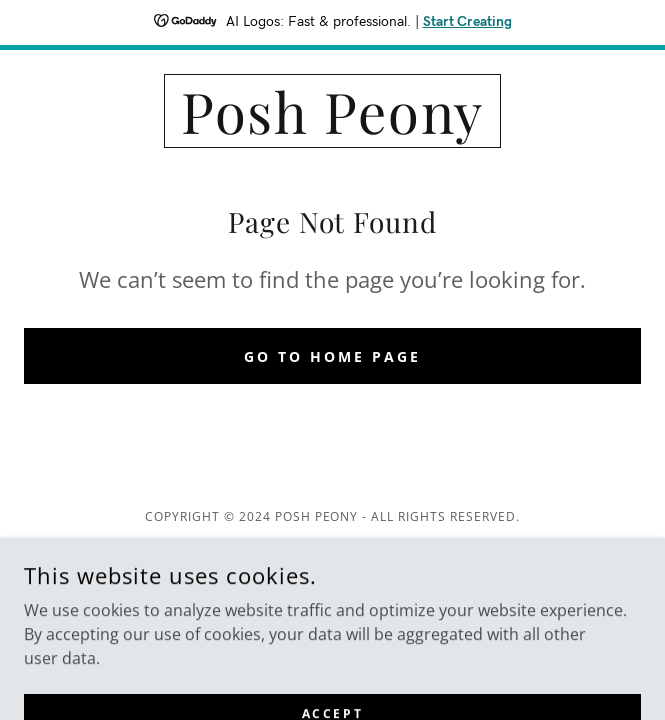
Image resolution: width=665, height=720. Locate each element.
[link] (332, 111)
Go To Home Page (332, 356)
